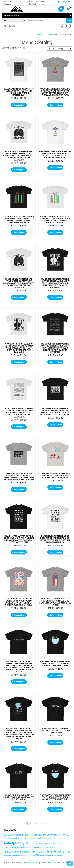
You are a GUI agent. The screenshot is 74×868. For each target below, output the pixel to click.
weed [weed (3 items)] (54, 855)
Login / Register (63, 1)
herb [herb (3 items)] (51, 838)
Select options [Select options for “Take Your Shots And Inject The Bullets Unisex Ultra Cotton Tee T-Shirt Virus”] (56, 487)
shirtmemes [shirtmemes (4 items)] (49, 847)
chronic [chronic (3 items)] (46, 835)
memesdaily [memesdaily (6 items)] (21, 847)
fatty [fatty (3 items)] (6, 838)
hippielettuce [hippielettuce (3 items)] (59, 838)
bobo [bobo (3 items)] (22, 835)
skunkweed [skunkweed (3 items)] (28, 852)
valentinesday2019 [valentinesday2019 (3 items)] (31, 855)
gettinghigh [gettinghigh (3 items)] (39, 838)
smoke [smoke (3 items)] (36, 852)
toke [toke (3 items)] (45, 852)
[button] (37, 15)
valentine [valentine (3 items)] (8, 855)
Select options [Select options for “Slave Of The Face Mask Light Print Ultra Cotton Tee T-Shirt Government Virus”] (56, 676)
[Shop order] (60, 49)
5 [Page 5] (40, 823)
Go (69, 21)
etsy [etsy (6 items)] (66, 835)
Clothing (48, 34)
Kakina (51, 863)
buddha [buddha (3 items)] (31, 835)
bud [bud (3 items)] (26, 835)
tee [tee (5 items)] (41, 852)
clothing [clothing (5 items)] (54, 835)
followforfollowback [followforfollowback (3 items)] (16, 838)
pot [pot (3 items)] (30, 848)
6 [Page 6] (43, 823)
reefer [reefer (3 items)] (41, 848)
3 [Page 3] (34, 823)
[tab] (37, 15)
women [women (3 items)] (59, 855)
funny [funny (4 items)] (27, 838)
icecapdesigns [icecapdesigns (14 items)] (16, 842)
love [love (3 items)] (39, 843)
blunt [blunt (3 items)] (18, 835)
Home (39, 34)
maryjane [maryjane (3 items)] (54, 843)
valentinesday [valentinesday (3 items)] (17, 855)
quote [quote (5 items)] (35, 847)
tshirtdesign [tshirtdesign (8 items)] (62, 851)
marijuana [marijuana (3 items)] (45, 843)
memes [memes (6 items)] (8, 847)
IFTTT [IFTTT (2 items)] (31, 843)
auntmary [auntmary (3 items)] (11, 835)
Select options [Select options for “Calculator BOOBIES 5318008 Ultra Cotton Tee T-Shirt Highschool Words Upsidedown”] (19, 105)
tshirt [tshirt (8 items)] (50, 851)
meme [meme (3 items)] (61, 843)
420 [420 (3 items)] (6, 835)
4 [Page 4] (37, 823)
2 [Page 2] (31, 823)
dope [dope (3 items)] (61, 835)
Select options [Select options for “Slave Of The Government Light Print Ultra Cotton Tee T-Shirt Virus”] (56, 742)
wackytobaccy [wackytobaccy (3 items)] (45, 855)
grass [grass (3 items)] (47, 838)
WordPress (33, 863)
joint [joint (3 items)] (35, 843)
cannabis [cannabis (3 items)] (39, 835)
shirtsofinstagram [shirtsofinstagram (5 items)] (13, 852)
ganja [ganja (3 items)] (32, 838)
